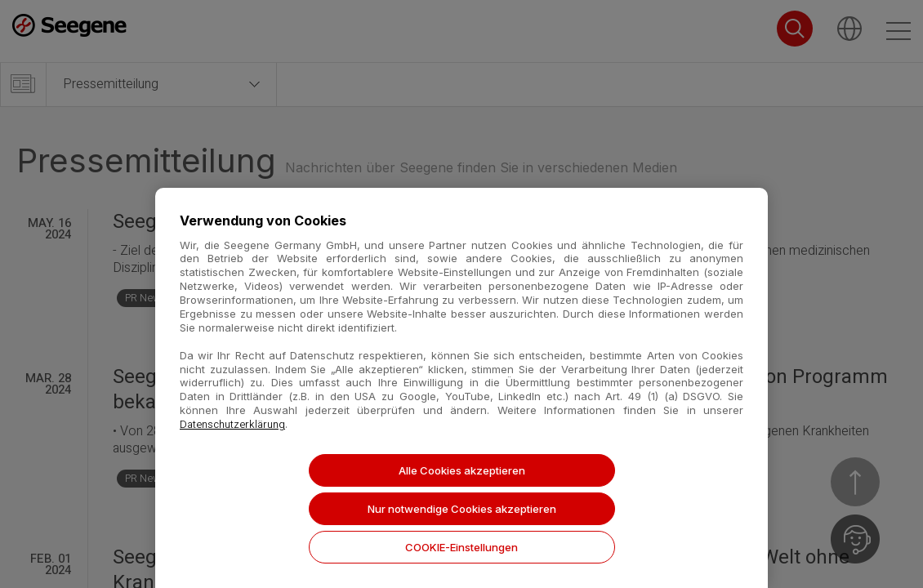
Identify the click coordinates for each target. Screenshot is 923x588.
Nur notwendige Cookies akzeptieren (462, 509)
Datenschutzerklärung (232, 424)
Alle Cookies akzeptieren (462, 470)
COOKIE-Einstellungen (461, 547)
